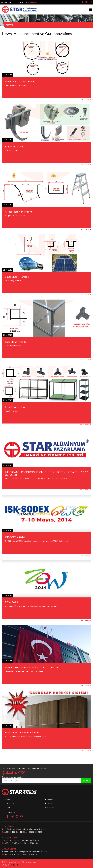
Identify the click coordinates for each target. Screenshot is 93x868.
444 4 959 (37, 2)
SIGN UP (86, 780)
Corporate (49, 800)
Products (10, 803)
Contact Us (50, 807)
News (9, 807)
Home (9, 800)
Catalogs (49, 803)
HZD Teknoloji (14, 865)
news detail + (86, 99)
